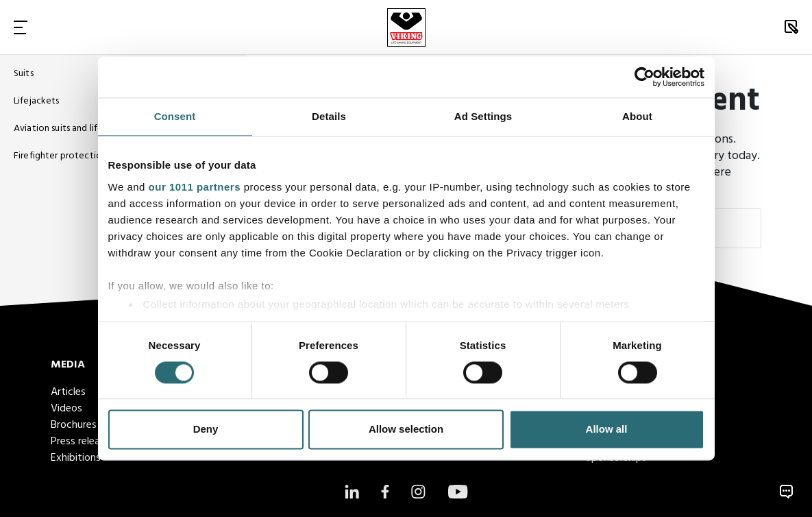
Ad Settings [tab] (483, 116)
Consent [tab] (175, 116)
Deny (206, 430)
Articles (68, 392)
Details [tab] (329, 116)
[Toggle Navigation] (21, 27)
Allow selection (406, 430)
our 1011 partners (195, 187)
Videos (66, 409)
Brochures (74, 425)
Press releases (83, 442)
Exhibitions (76, 458)
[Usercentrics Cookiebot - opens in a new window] (644, 77)
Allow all (607, 430)
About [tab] (637, 116)
